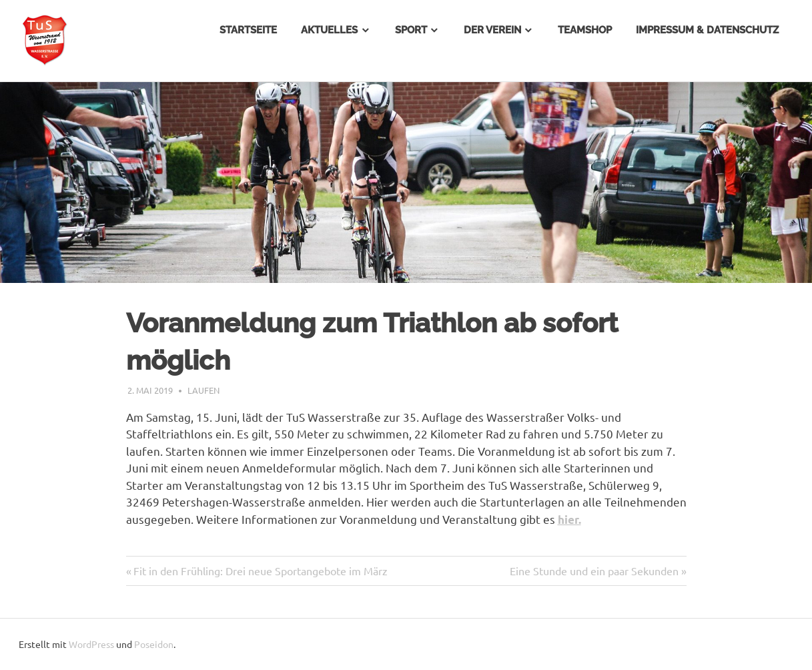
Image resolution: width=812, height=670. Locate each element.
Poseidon (154, 644)
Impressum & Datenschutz (707, 30)
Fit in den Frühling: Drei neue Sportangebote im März (261, 571)
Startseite (248, 30)
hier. (569, 520)
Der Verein (492, 30)
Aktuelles (329, 30)
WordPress (91, 644)
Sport (411, 30)
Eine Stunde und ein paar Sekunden (594, 571)
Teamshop (585, 30)
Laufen (204, 390)
